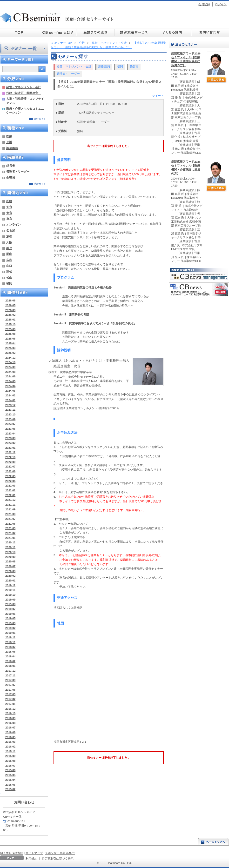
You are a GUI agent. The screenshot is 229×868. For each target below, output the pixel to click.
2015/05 (10, 775)
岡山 (9, 254)
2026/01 (10, 319)
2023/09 (10, 419)
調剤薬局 (12, 148)
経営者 (11, 166)
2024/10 (10, 362)
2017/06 (10, 690)
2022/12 (10, 452)
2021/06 (10, 524)
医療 (9, 136)
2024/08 (10, 372)
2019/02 (10, 628)
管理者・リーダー (18, 171)
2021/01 (10, 538)
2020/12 (10, 542)
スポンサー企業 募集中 (60, 853)
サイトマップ (34, 853)
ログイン (221, 4)
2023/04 (10, 433)
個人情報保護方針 (12, 853)
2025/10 (10, 324)
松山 (9, 277)
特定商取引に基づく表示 (58, 859)
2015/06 (10, 770)
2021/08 (10, 514)
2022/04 (10, 481)
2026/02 (10, 315)
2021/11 (10, 504)
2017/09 (10, 680)
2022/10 (10, 457)
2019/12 (10, 585)
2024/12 (10, 357)
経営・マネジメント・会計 (24, 87)
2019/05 (10, 618)
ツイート (158, 96)
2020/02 (10, 576)
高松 (9, 271)
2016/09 (10, 718)
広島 (9, 260)
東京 (9, 219)
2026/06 (10, 300)
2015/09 (10, 756)
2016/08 (10, 723)
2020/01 (10, 580)
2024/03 (10, 391)
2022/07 (10, 466)
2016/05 (10, 737)
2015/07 (10, 765)
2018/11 (10, 642)
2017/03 (10, 694)
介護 (9, 142)
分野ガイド (40, 119)
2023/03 (10, 438)
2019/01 (10, 633)
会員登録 (204, 4)
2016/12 (10, 709)
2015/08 (10, 761)
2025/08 (10, 334)
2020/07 (10, 566)
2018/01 (10, 666)
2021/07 (10, 519)
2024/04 (10, 386)
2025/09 (10, 329)
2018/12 (10, 637)
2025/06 (10, 338)
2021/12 (10, 500)
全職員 (11, 177)
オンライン (13, 224)
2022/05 (10, 476)
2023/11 (10, 410)
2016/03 (10, 742)
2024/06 (10, 376)
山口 (9, 266)
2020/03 (10, 571)
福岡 (9, 283)
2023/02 (10, 443)
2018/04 (10, 656)
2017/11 (10, 675)
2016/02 (10, 746)
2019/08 (10, 604)
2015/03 (10, 785)
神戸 (9, 248)
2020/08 (10, 561)
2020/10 (10, 552)
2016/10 (10, 713)
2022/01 (10, 495)
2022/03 (10, 485)
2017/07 (10, 685)
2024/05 (10, 381)
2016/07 (10, 727)
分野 (82, 43)
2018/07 (10, 647)
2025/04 (10, 343)
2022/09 (10, 462)
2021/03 (10, 528)
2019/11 (10, 590)
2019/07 (10, 609)
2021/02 (10, 533)
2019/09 (10, 599)
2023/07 (10, 424)
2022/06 (10, 471)
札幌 (9, 201)
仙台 (9, 207)
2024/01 (10, 400)
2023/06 (10, 429)
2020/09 (10, 557)
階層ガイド (40, 184)
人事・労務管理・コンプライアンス (25, 101)
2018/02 (10, 661)
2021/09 (10, 509)
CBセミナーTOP (61, 43)
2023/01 (10, 448)
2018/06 (10, 651)
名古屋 (11, 230)
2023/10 (10, 414)
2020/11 (10, 547)
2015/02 (10, 789)
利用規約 (31, 859)
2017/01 (10, 704)
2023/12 (10, 405)
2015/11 (10, 751)
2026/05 (10, 305)
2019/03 (10, 623)
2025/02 (10, 353)
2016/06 (10, 732)
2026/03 (10, 310)
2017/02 (10, 699)
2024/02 (10, 395)
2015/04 (10, 780)
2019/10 (10, 595)
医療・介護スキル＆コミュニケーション (25, 110)
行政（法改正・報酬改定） (24, 93)
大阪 (9, 242)
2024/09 (10, 367)
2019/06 (10, 614)
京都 (9, 236)
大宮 (9, 213)
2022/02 (10, 490)
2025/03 (10, 348)
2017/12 (10, 671)
